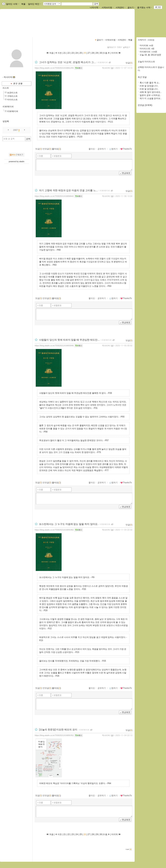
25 (81, 53)
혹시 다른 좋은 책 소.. (150, 83)
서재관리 (120, 7)
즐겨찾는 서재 (144, 7)
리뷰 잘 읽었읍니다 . (149, 86)
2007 (16, 130)
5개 (120, 47)
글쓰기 (131, 7)
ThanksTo (126, 149)
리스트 (6, 88)
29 (97, 53)
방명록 (6, 121)
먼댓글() (47, 149)
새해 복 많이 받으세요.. (151, 92)
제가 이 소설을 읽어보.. (151, 98)
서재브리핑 (108, 7)
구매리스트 (12, 96)
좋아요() (56, 149)
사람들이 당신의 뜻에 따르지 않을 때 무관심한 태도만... (69, 340)
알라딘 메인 (34, 4)
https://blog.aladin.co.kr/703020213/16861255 (54, 68)
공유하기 (102, 149)
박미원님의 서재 (16, 22)
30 (101, 53)
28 (93, 53)
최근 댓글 (142, 77)
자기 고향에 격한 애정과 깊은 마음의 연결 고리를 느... (68, 190)
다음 (106, 53)
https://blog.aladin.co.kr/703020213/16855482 (54, 530)
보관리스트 (12, 93)
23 (73, 53)
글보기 (100, 40)
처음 (50, 53)
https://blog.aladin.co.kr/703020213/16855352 (54, 735)
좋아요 (92, 149)
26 (85, 53)
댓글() (129, 63)
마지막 (116, 53)
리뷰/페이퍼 (8, 107)
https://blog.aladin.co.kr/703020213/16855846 (54, 346)
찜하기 (113, 149)
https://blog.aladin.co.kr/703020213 (23, 26)
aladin (22, 161)
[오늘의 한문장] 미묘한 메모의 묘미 (58, 730)
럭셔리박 (106, 68)
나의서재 (95, 7)
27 (89, 53)
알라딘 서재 (12, 4)
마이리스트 (12, 100)
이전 (59, 53)
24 (77, 53)
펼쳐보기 (112, 47)
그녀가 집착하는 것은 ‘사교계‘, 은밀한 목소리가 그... (67, 62)
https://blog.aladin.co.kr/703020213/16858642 (54, 196)
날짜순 (127, 47)
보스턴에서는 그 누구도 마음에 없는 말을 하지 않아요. (69, 524)
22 (69, 53)
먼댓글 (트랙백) (145, 105)
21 (65, 53)
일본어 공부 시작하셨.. (150, 95)
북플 (23, 4)
